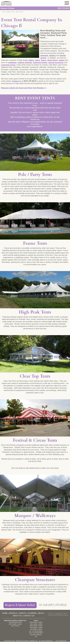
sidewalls (44, 56)
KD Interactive (62, 641)
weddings (12, 63)
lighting (52, 56)
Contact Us (29, 616)
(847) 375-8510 (64, 8)
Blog (41, 613)
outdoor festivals (25, 63)
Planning (32, 613)
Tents (13, 12)
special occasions (56, 63)
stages (62, 60)
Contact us (17, 81)
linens (44, 60)
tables (31, 60)
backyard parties (40, 63)
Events (22, 613)
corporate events (8, 65)
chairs (37, 60)
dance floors (53, 60)
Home (4, 12)
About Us (17, 616)
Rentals (8, 12)
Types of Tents (19, 12)
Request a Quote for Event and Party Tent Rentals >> (24, 88)
